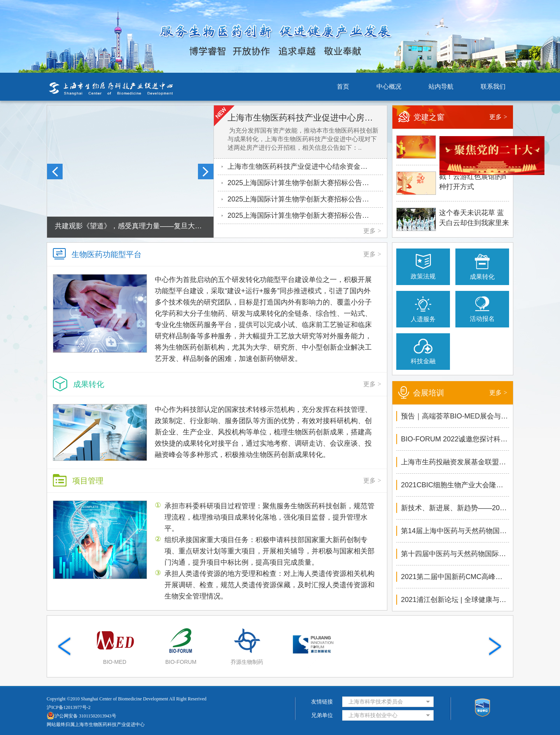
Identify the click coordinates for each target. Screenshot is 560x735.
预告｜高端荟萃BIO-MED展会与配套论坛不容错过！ (455, 416)
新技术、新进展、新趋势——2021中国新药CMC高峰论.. (455, 508)
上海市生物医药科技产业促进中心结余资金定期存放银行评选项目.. (305, 166)
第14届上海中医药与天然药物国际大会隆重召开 (455, 531)
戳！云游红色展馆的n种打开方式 (472, 182)
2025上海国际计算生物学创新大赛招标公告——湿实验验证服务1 (305, 199)
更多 (372, 231)
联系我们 (493, 87)
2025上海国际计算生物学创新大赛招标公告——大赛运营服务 (305, 215)
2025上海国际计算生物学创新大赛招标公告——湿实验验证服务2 (305, 183)
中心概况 (389, 87)
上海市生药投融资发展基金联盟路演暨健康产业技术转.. (455, 462)
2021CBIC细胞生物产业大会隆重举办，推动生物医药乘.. (455, 485)
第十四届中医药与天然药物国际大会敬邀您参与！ (455, 554)
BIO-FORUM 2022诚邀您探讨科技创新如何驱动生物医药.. (455, 439)
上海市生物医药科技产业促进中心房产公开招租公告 (303, 118)
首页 (343, 87)
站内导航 (441, 87)
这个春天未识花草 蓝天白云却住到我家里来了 (474, 219)
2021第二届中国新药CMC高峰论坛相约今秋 (455, 577)
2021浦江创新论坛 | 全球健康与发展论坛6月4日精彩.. (455, 600)
